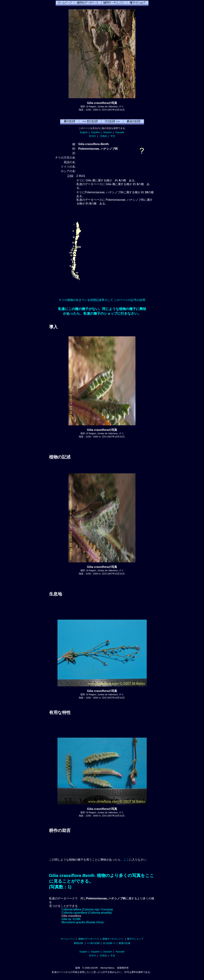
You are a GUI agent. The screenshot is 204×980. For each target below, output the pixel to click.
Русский (120, 132)
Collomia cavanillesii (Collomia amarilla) (87, 913)
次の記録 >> (109, 943)
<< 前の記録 (93, 943)
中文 (113, 136)
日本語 (103, 136)
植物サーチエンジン (113, 939)
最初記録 (78, 943)
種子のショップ (135, 939)
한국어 (92, 136)
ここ (126, 860)
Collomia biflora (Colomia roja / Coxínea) (87, 909)
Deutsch (108, 132)
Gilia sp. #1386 (71, 919)
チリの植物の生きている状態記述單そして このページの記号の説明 (102, 300)
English (84, 132)
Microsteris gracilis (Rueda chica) (83, 922)
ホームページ (68, 939)
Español (95, 132)
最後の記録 (124, 943)
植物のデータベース (89, 939)
